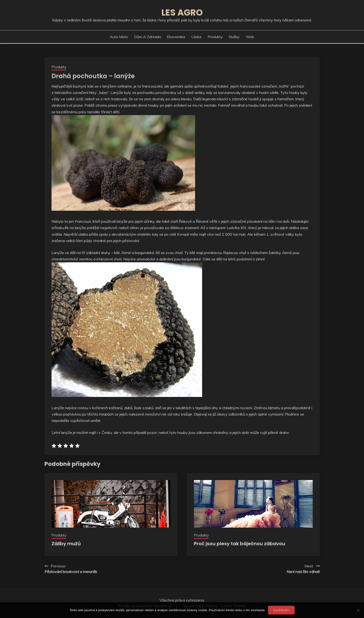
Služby (234, 37)
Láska (196, 37)
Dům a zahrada (148, 37)
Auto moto (119, 37)
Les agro (182, 12)
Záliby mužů (66, 544)
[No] (358, 610)
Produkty (215, 37)
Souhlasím (281, 610)
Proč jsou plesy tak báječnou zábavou (240, 544)
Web (250, 37)
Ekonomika (176, 37)
